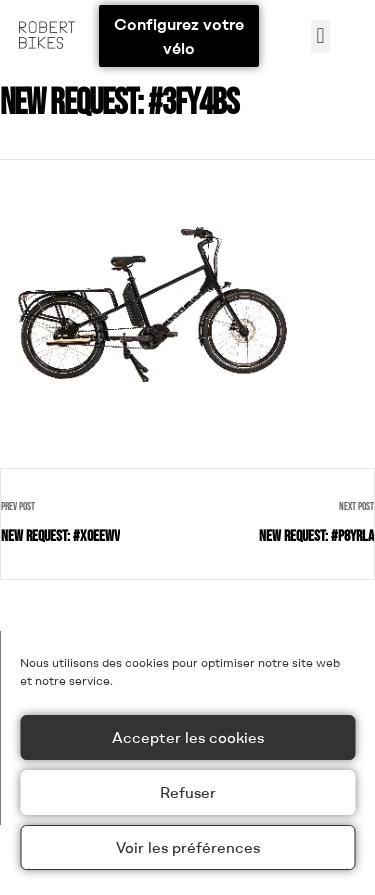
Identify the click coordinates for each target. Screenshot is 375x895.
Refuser (188, 792)
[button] (320, 36)
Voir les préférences (188, 847)
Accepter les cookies (188, 737)
